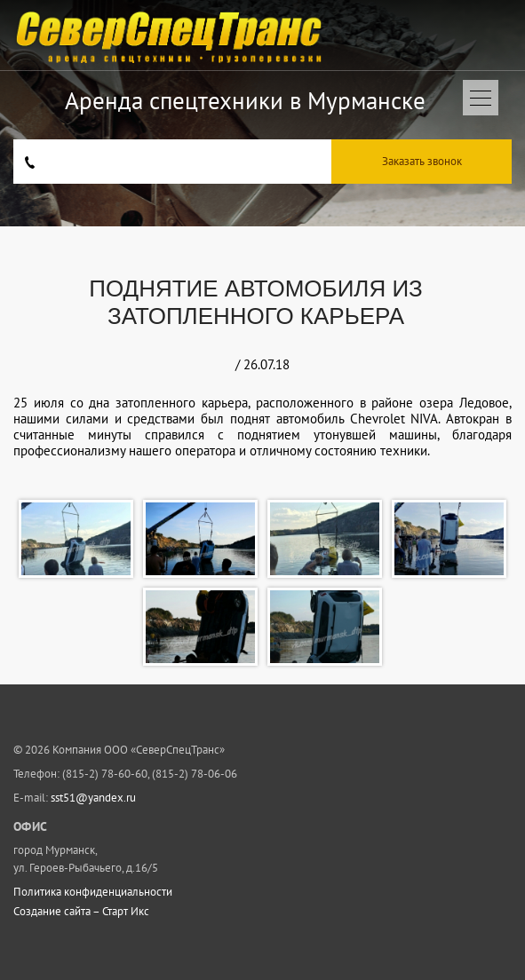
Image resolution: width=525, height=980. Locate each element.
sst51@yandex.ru (93, 798)
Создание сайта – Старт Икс (81, 912)
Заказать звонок (422, 161)
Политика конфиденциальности (93, 892)
